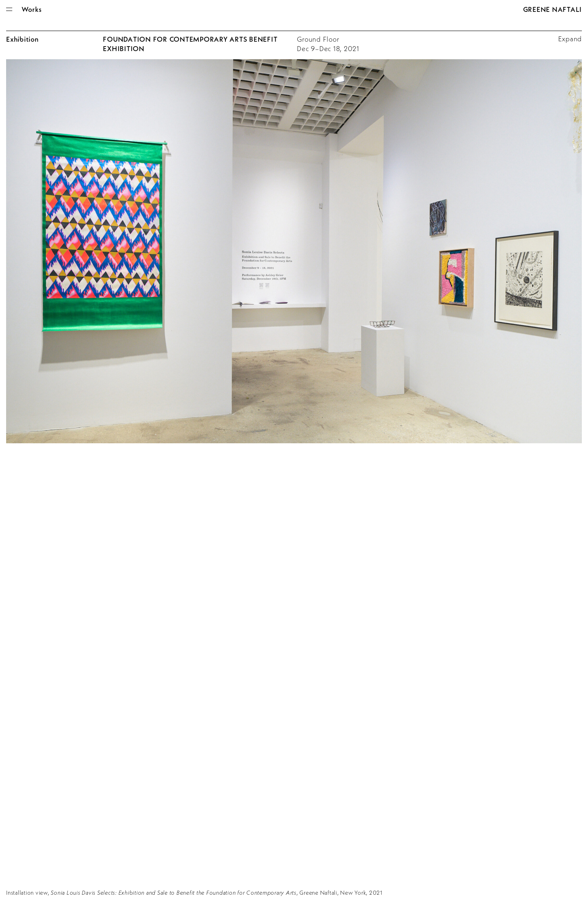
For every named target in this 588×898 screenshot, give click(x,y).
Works (32, 9)
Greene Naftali (553, 9)
